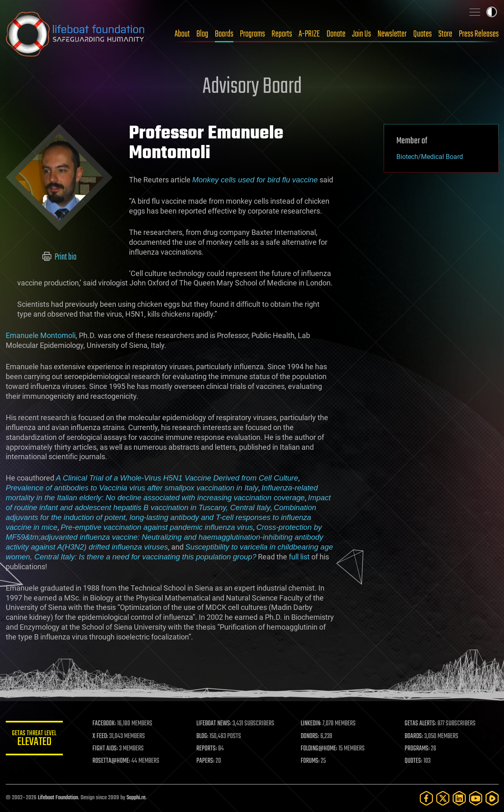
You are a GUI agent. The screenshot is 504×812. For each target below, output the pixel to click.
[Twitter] (443, 798)
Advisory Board (252, 87)
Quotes (422, 34)
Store (445, 34)
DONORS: (310, 736)
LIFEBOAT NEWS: (214, 724)
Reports (282, 34)
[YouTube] (476, 798)
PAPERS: (206, 761)
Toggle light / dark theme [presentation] (492, 12)
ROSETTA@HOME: (112, 761)
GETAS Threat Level (35, 740)
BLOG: (203, 736)
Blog (202, 34)
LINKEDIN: (311, 724)
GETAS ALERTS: (420, 724)
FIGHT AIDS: (106, 749)
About (182, 34)
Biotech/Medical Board (430, 157)
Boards (224, 34)
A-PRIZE (309, 34)
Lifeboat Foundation (58, 798)
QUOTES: (413, 761)
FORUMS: (310, 761)
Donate (336, 34)
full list (299, 557)
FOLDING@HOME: (319, 749)
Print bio (59, 257)
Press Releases (479, 34)
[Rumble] (492, 798)
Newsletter (392, 34)
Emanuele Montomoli (41, 335)
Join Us (361, 34)
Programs (252, 34)
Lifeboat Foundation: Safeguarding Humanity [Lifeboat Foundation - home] (76, 34)
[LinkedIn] (459, 798)
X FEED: (101, 736)
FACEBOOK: (105, 724)
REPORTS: (207, 749)
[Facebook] (426, 798)
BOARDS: (414, 736)
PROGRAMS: (417, 749)
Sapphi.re (136, 798)
